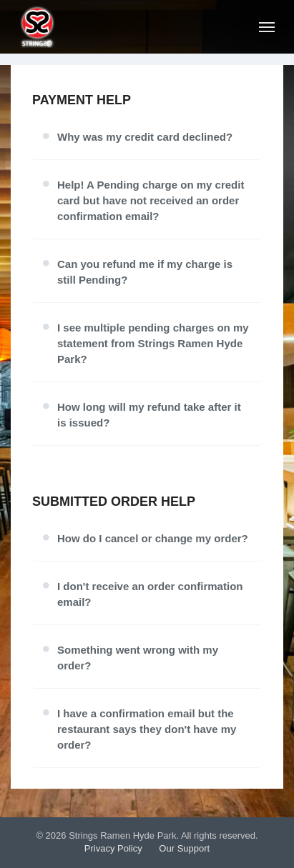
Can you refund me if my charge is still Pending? (145, 272)
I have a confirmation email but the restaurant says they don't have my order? (147, 729)
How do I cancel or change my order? (153, 538)
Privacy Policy (113, 848)
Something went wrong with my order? (138, 658)
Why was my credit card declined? (145, 137)
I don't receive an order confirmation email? (150, 594)
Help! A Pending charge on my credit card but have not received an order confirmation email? (151, 200)
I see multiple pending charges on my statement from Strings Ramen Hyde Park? (153, 343)
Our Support (184, 848)
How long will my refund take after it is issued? (149, 415)
